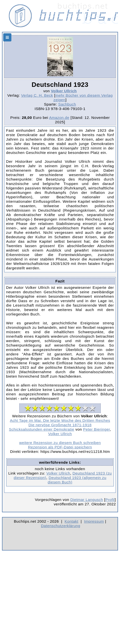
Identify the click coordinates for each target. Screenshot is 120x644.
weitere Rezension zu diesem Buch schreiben (60, 443)
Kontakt (71, 521)
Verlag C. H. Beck (37, 95)
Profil (110, 500)
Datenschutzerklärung (61, 526)
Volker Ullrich (64, 91)
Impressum (94, 521)
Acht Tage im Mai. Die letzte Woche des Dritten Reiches (60, 420)
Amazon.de (59, 118)
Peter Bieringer (97, 429)
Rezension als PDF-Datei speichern (60, 447)
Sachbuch (67, 104)
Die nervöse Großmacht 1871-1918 (60, 425)
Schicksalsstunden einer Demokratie (42, 429)
